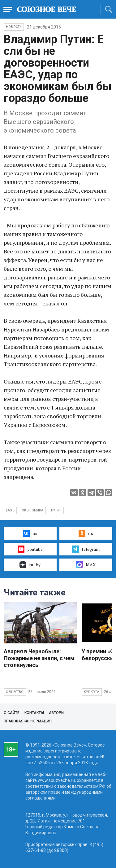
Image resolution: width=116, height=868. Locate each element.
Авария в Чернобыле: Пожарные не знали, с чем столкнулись (39, 658)
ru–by (30, 565)
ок (86, 533)
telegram (86, 549)
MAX (86, 565)
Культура (92, 692)
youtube (30, 549)
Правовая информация (28, 721)
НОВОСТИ (14, 27)
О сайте (12, 713)
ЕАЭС (10, 510)
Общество (15, 692)
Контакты (34, 713)
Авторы (57, 713)
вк (30, 533)
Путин (56, 510)
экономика (33, 510)
